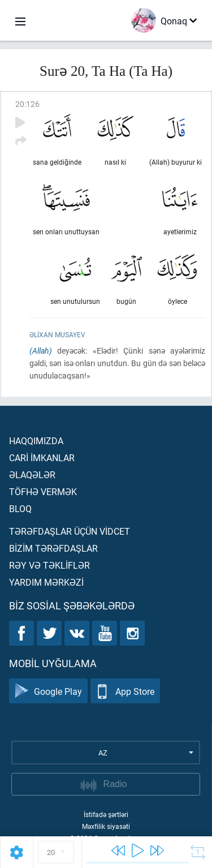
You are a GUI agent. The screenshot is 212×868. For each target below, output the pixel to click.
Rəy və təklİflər (49, 565)
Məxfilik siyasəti (106, 826)
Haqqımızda (36, 441)
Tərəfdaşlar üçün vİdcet (70, 531)
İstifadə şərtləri (106, 814)
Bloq (20, 508)
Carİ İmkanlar (42, 457)
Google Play (48, 691)
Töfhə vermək (43, 491)
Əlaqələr (32, 474)
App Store (125, 691)
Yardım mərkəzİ (46, 582)
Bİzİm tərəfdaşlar (53, 548)
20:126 (27, 104)
